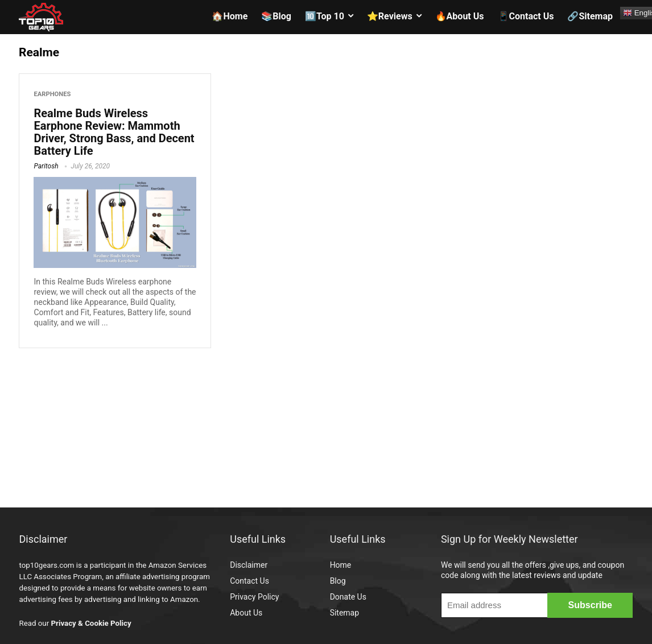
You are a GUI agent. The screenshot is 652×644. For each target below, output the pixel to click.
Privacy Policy (254, 597)
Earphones (52, 94)
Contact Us (249, 581)
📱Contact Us (526, 16)
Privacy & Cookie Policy (91, 623)
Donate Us (348, 597)
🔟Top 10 (325, 16)
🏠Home (230, 16)
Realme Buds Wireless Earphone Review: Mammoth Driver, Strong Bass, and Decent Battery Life (114, 132)
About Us (246, 613)
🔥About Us (460, 16)
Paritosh (46, 166)
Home (341, 565)
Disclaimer (249, 565)
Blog (338, 581)
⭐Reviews (390, 16)
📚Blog (276, 16)
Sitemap (344, 613)
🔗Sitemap (590, 16)
